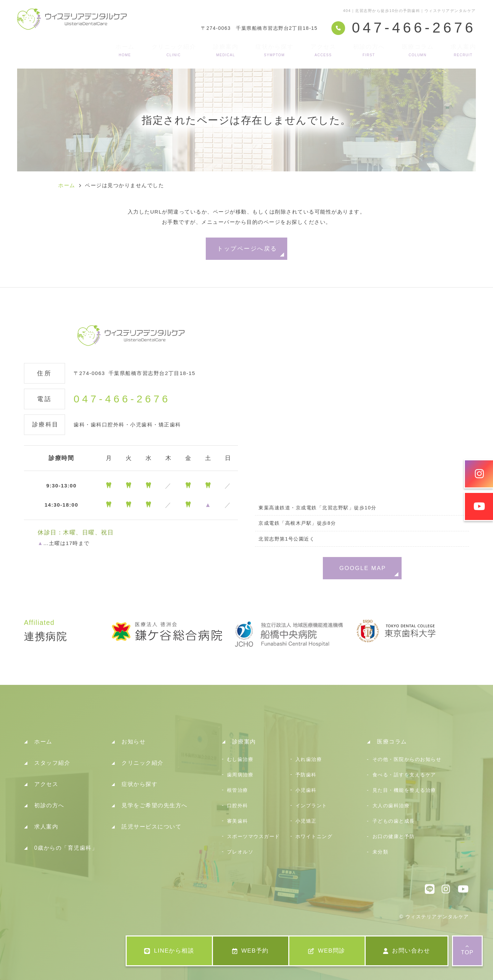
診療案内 (226, 50)
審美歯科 (238, 821)
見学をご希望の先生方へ (155, 805)
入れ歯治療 (309, 759)
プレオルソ (240, 852)
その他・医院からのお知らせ (407, 759)
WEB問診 (327, 951)
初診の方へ (369, 50)
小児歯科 (306, 790)
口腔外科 (238, 806)
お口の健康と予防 (394, 836)
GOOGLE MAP (363, 568)
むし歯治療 (240, 759)
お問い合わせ (407, 951)
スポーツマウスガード (254, 836)
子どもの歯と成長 (394, 821)
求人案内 (463, 50)
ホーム (125, 50)
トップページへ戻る (247, 249)
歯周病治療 (240, 775)
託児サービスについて (151, 827)
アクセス (323, 50)
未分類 (381, 852)
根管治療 (238, 790)
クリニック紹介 (174, 50)
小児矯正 (306, 821)
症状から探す (274, 50)
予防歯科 (306, 775)
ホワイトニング (314, 836)
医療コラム (418, 50)
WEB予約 (250, 951)
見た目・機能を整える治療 (404, 790)
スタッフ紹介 (52, 763)
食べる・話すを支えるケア (404, 775)
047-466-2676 (122, 399)
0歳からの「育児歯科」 (66, 848)
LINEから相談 (169, 951)
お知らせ (134, 742)
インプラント (311, 806)
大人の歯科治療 (391, 806)
